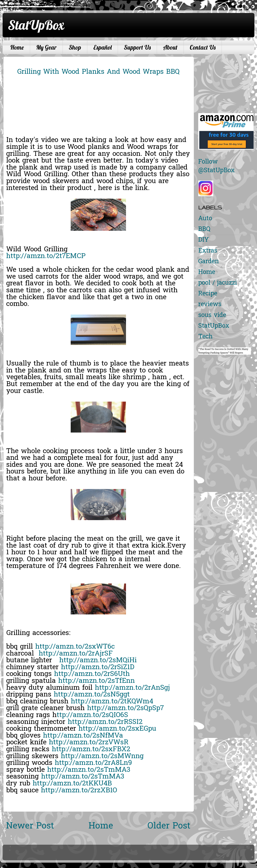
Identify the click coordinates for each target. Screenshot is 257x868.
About (170, 47)
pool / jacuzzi (218, 283)
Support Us (137, 47)
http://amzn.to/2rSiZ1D (98, 667)
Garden (209, 262)
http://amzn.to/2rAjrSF (76, 654)
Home (17, 47)
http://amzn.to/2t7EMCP (46, 256)
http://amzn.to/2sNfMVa (83, 736)
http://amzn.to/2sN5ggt (92, 695)
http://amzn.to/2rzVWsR (89, 743)
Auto (205, 219)
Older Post (169, 826)
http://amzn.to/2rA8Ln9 (93, 763)
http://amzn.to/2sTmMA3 (89, 770)
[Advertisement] (227, 81)
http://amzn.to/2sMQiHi (98, 661)
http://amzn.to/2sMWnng (102, 756)
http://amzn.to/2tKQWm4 (112, 702)
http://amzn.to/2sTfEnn (97, 681)
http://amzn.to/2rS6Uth (92, 674)
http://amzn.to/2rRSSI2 (105, 722)
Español (102, 47)
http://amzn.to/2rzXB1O (79, 791)
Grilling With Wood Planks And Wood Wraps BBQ (98, 72)
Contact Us (203, 47)
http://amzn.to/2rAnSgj (132, 688)
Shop (75, 47)
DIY (204, 240)
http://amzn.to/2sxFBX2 (91, 750)
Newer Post (30, 826)
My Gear (46, 47)
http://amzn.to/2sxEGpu (117, 729)
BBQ (204, 229)
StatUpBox (36, 25)
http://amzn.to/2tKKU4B (72, 784)
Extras (208, 251)
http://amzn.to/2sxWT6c (75, 647)
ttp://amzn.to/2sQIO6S (92, 715)
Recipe (208, 294)
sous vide (212, 316)
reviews (210, 305)
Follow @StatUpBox (216, 166)
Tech (205, 337)
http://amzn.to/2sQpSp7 (125, 708)
